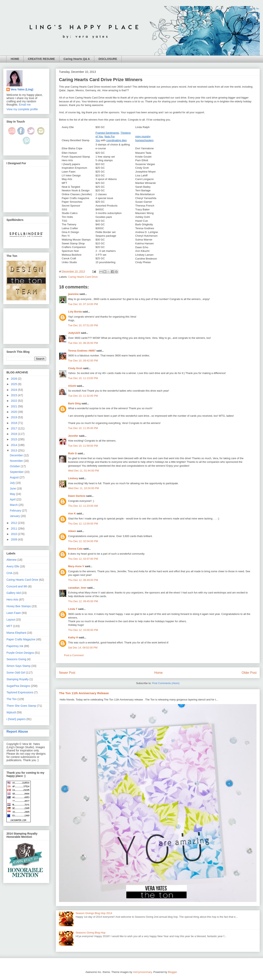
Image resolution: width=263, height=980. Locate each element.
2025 (14, 384)
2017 (14, 428)
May (13, 494)
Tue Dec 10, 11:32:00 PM (83, 396)
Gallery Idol (14, 593)
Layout (11, 620)
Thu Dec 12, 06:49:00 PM (83, 580)
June (13, 488)
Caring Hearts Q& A (77, 59)
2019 (14, 417)
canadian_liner (77, 588)
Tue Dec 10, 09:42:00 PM (83, 361)
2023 (14, 395)
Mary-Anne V (76, 566)
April (13, 499)
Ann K (72, 513)
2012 (14, 523)
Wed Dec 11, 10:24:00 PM (83, 488)
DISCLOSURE (108, 59)
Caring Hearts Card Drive (83, 277)
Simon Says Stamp (18, 666)
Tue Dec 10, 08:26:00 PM (83, 343)
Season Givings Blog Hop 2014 (94, 913)
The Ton (12, 699)
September (17, 472)
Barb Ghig (74, 403)
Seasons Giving (16, 659)
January (15, 516)
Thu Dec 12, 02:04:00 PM (83, 541)
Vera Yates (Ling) (22, 89)
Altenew (12, 560)
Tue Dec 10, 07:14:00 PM (83, 304)
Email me (25, 105)
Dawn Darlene (77, 496)
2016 (14, 434)
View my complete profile (22, 109)
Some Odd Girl (16, 673)
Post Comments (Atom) (166, 683)
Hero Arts (12, 600)
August (15, 477)
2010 (14, 534)
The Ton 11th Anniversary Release (84, 693)
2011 (14, 529)
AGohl (72, 386)
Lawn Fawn (14, 613)
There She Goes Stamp (21, 706)
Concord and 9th (17, 586)
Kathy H (73, 637)
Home (159, 673)
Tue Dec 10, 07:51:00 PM (83, 325)
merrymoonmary (142, 972)
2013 (14, 450)
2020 (14, 412)
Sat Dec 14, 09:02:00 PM (83, 648)
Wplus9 (11, 712)
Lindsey (73, 478)
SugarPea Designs (18, 686)
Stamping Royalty (18, 679)
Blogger (172, 972)
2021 (14, 406)
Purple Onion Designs (20, 653)
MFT (9, 626)
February (16, 511)
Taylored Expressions (20, 692)
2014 (14, 445)
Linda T (73, 609)
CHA (9, 573)
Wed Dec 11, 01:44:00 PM (83, 471)
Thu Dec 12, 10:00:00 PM (83, 630)
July (13, 483)
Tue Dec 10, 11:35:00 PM (83, 428)
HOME (15, 59)
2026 (14, 379)
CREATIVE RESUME (41, 59)
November (17, 461)
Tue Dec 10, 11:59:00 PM (83, 446)
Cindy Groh (75, 368)
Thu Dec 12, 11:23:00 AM (83, 506)
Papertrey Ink (15, 646)
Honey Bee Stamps (19, 606)
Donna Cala (75, 549)
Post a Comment (74, 655)
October (15, 466)
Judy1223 (74, 333)
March (14, 505)
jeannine (73, 294)
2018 (14, 423)
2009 (14, 539)
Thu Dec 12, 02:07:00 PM (83, 559)
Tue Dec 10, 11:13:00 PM (83, 378)
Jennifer (73, 436)
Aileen (72, 531)
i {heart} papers (16, 719)
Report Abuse (17, 731)
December (17, 455)
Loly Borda (75, 312)
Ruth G (72, 453)
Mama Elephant (16, 633)
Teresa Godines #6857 (82, 351)
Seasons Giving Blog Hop (90, 933)
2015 (14, 439)
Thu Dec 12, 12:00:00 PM (83, 524)
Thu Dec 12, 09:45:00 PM (83, 601)
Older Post (249, 673)
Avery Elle (13, 566)
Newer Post (67, 673)
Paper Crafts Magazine (21, 639)
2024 (14, 390)
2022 (14, 401)
